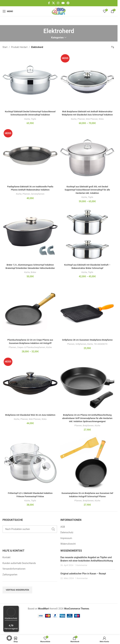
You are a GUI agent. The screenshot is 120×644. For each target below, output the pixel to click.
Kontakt (6, 570)
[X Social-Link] (53, 3)
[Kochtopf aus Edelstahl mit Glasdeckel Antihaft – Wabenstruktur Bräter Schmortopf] (87, 237)
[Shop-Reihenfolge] (113, 47)
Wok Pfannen (92, 122)
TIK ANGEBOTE (102, 354)
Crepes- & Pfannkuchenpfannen (31, 354)
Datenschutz (67, 545)
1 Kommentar (81, 578)
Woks (102, 122)
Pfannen (81, 122)
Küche (27, 122)
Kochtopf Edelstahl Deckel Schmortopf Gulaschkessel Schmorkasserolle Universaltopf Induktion (30, 115)
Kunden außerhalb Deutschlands (19, 576)
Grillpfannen (80, 354)
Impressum (66, 551)
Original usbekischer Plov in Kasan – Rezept (83, 586)
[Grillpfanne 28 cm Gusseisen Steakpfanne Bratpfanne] (87, 316)
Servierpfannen (38, 197)
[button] (9, 638)
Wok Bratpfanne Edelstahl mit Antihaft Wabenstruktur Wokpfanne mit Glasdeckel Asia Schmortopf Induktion (87, 115)
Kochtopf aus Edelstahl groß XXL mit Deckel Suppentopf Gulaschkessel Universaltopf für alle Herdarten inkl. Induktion (87, 193)
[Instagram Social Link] (58, 3)
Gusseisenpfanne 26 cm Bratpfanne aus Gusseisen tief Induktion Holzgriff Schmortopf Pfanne (87, 506)
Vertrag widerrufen (17, 603)
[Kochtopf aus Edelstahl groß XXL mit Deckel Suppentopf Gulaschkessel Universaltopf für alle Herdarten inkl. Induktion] (87, 159)
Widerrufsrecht (68, 557)
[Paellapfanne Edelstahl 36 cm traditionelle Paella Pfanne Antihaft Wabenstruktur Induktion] (30, 159)
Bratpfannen (88, 435)
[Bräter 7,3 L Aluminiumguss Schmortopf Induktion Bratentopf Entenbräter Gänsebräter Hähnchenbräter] (30, 237)
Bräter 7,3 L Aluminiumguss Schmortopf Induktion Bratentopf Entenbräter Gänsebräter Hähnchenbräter (30, 271)
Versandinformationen (14, 582)
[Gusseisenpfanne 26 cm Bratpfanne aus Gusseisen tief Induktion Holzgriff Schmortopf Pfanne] (87, 472)
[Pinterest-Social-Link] (68, 3)
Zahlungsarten (10, 587)
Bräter (34, 279)
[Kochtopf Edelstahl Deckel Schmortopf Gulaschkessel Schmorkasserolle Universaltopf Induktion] (30, 81)
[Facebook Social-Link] (49, 3)
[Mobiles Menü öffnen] (8, 11)
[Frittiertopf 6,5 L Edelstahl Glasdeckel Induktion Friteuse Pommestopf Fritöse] (30, 472)
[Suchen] (30, 542)
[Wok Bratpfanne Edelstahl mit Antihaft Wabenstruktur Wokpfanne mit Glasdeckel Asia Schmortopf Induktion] (87, 81)
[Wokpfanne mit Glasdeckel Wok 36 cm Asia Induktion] (30, 391)
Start (5, 47)
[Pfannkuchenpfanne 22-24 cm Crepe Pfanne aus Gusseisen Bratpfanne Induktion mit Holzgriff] (30, 316)
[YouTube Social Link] (63, 3)
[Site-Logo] (59, 11)
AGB (63, 540)
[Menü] (17, 608)
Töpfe (34, 122)
